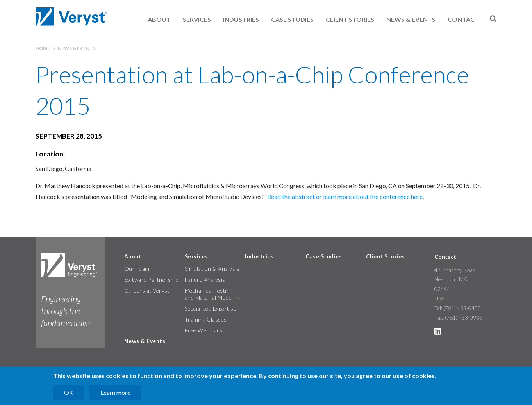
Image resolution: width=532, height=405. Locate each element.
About (159, 19)
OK (69, 392)
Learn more (115, 392)
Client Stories (350, 19)
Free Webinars (204, 330)
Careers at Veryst (147, 290)
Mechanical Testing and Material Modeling (213, 294)
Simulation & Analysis (212, 269)
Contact (463, 19)
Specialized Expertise (211, 308)
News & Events (411, 19)
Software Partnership (151, 280)
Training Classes (206, 319)
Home (43, 48)
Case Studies (292, 19)
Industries (241, 19)
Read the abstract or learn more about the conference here (345, 196)
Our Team (137, 269)
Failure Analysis (205, 280)
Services (197, 19)
